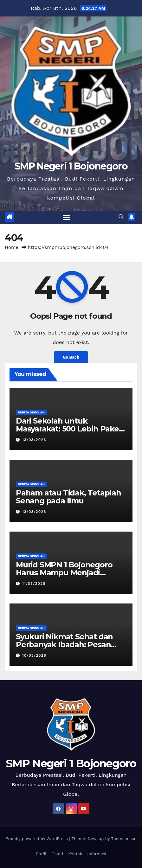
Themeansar (123, 839)
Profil (41, 854)
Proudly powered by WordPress (37, 839)
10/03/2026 (34, 655)
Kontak (75, 854)
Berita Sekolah (31, 412)
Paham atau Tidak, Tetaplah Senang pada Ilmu (68, 497)
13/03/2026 (34, 440)
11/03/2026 (34, 584)
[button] (121, 217)
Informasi (97, 854)
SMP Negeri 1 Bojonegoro (71, 166)
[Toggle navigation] (67, 217)
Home (12, 247)
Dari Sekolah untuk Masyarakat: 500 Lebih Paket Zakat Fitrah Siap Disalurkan (69, 429)
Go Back (71, 357)
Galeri (57, 854)
